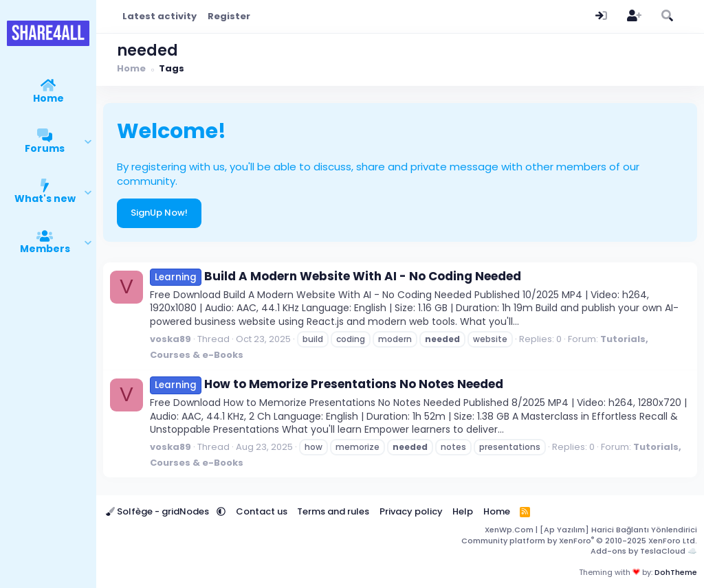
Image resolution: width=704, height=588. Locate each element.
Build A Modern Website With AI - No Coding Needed (335, 276)
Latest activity (159, 16)
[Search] (667, 16)
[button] (88, 142)
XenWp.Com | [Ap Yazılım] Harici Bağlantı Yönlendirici (591, 530)
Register (229, 16)
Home (48, 98)
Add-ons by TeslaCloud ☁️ (644, 551)
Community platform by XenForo (579, 541)
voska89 (170, 339)
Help (463, 511)
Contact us (262, 511)
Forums (45, 148)
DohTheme (676, 572)
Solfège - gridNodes (158, 511)
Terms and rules (333, 511)
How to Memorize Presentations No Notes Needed (327, 384)
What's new (45, 199)
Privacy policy (411, 511)
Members (45, 249)
